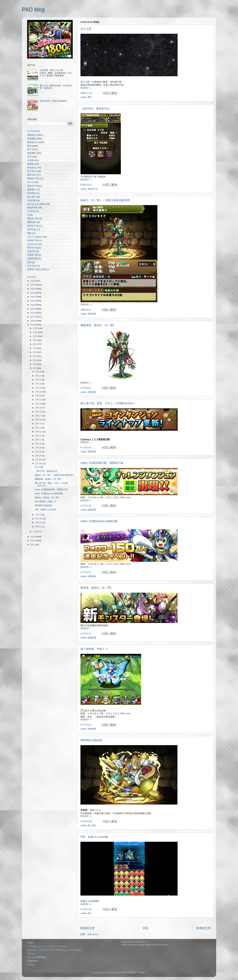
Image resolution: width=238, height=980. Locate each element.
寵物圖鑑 (31, 139)
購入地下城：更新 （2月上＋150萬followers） (108, 403)
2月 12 (39, 436)
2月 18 (39, 412)
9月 (35, 340)
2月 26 (39, 380)
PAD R (30, 182)
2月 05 (39, 464)
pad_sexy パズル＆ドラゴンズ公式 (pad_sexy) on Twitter (54, 950)
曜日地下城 (32, 248)
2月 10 (39, 444)
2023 (33, 293)
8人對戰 (31, 211)
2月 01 (39, 527)
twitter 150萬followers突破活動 (99, 521)
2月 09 (39, 448)
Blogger (141, 972)
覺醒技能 (31, 222)
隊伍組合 (31, 168)
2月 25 (39, 384)
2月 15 (39, 424)
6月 (35, 352)
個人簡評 (92, 825)
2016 (33, 321)
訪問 (29, 262)
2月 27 (39, 376)
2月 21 (39, 400)
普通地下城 (32, 255)
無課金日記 (93, 189)
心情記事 (31, 200)
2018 (33, 313)
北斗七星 (86, 29)
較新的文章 (88, 928)
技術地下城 (32, 226)
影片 (90, 913)
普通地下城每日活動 (37, 269)
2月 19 (39, 408)
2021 (33, 301)
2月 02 (39, 523)
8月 (35, 344)
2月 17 (39, 416)
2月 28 (39, 372)
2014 (33, 537)
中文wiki (31, 965)
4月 (35, 360)
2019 (33, 309)
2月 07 (39, 456)
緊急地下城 (32, 219)
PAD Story (32, 266)
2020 (33, 305)
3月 (35, 364)
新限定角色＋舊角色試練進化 (53, 101)
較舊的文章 (204, 928)
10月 (35, 336)
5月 (35, 356)
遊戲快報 (92, 314)
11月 (35, 332)
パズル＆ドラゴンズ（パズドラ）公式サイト (48, 946)
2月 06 (39, 460)
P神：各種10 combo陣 (94, 837)
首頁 (146, 928)
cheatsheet (32, 244)
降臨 (29, 233)
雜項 (90, 97)
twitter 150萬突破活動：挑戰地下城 (102, 463)
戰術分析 (31, 175)
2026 (33, 281)
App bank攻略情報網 (37, 957)
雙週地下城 (32, 179)
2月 (35, 368)
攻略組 (30, 164)
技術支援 (31, 229)
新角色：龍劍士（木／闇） (97, 588)
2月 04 (39, 515)
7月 (35, 348)
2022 (33, 297)
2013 (33, 541)
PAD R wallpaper (35, 237)
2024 (33, 289)
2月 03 (39, 519)
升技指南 (31, 193)
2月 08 (39, 452)
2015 (33, 325)
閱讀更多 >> (86, 88)
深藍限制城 (32, 259)
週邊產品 (31, 190)
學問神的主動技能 (91, 740)
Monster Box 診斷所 (36, 204)
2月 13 (39, 432)
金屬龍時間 (32, 961)
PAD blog (33, 9)
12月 (35, 328)
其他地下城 (32, 240)
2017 (33, 317)
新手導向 (31, 171)
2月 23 (39, 392)
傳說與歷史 (32, 208)
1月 (35, 532)
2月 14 (39, 428)
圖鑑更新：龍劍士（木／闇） (98, 325)
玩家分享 (31, 251)
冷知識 (30, 160)
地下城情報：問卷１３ (94, 649)
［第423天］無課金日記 (95, 109)
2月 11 (39, 440)
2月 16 (39, 420)
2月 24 (39, 388)
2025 (33, 285)
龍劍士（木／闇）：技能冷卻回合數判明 (105, 200)
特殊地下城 (32, 186)
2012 (33, 545)
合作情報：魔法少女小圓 (51, 70)
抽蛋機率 (31, 153)
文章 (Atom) (93, 934)
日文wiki (31, 954)
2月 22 (39, 396)
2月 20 (39, 404)
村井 (29, 157)
